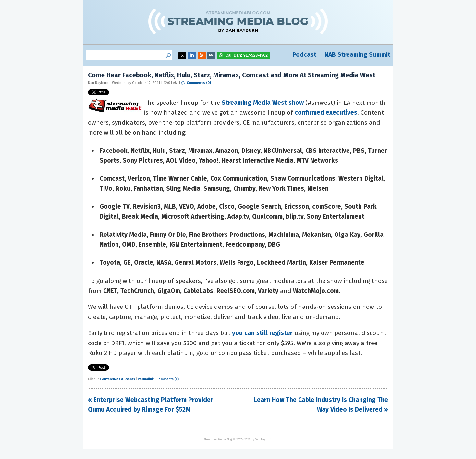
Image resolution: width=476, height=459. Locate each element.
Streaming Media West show (263, 103)
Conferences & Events (117, 379)
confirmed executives (326, 112)
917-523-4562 (247, 55)
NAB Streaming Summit (357, 55)
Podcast (304, 55)
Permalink (146, 379)
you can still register (262, 333)
